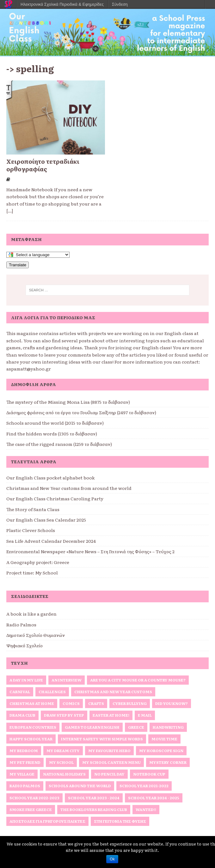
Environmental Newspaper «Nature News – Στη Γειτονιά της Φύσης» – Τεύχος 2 (90, 551)
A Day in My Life (26, 680)
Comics (71, 703)
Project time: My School (32, 573)
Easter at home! (111, 715)
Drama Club (22, 715)
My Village (22, 774)
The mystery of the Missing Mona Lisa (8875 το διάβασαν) (68, 402)
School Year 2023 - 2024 (94, 798)
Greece (136, 727)
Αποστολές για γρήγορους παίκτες (47, 821)
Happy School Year (31, 739)
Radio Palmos (21, 624)
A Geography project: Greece (38, 562)
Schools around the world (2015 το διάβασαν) (55, 423)
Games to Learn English (92, 727)
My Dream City (63, 751)
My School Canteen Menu (111, 762)
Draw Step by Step (64, 715)
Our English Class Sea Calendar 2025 (46, 520)
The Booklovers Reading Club (94, 809)
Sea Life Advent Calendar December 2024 (51, 541)
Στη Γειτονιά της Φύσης (120, 821)
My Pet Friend (25, 762)
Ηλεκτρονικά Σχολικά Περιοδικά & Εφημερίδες (62, 4)
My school (61, 762)
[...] (10, 211)
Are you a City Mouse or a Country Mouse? (138, 680)
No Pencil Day (109, 774)
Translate (18, 265)
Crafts (96, 703)
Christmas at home (32, 703)
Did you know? (172, 703)
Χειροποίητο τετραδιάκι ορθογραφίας (43, 165)
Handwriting (168, 727)
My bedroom (24, 751)
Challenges (52, 692)
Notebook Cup (149, 774)
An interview (67, 680)
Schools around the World (80, 786)
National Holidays (64, 774)
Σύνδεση (120, 4)
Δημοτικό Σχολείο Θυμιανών (36, 635)
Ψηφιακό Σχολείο (25, 645)
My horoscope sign (161, 751)
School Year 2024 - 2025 (154, 798)
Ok (112, 859)
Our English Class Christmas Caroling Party (55, 498)
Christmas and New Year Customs (113, 692)
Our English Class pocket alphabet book (51, 478)
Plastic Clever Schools (31, 530)
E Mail (145, 715)
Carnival (20, 692)
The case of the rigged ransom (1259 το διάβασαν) (59, 444)
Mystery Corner (168, 762)
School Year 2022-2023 (34, 798)
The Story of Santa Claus (33, 509)
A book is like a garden (31, 614)
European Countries (33, 727)
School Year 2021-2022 (144, 786)
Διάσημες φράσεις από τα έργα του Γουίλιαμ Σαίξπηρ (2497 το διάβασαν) (81, 412)
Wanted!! (146, 809)
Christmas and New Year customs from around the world (69, 488)
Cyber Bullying (130, 703)
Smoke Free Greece (31, 809)
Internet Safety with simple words (102, 739)
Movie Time (164, 739)
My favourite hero (109, 751)
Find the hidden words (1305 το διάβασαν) (52, 434)
